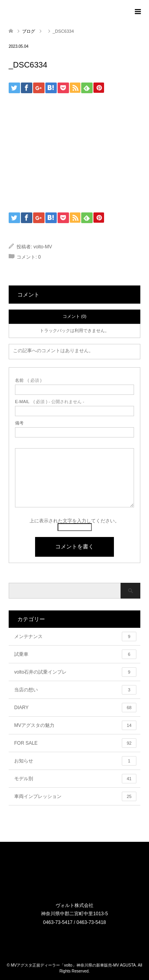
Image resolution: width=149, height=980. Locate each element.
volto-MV (43, 247)
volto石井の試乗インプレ (75, 672)
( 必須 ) (28, 380)
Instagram (70, 939)
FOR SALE (75, 743)
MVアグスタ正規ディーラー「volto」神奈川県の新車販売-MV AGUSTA (73, 965)
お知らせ (75, 761)
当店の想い (75, 690)
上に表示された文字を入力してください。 (74, 521)
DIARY (75, 708)
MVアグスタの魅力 (75, 725)
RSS (80, 939)
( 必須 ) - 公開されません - (50, 402)
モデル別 (75, 779)
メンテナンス (75, 636)
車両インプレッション (75, 796)
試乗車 (75, 654)
